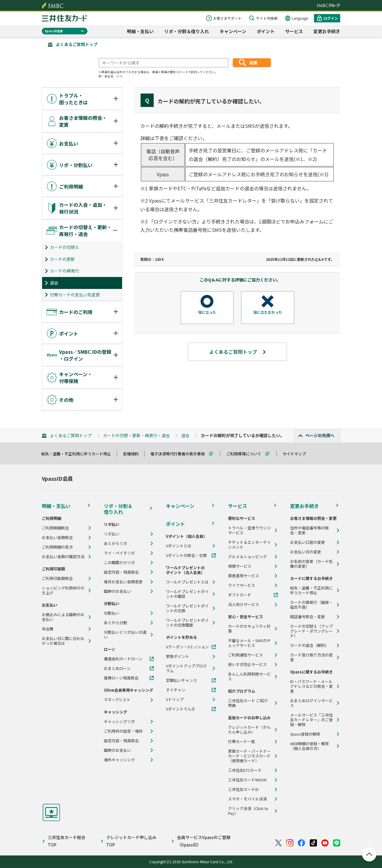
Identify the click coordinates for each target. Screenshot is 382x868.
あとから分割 (115, 623)
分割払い (112, 613)
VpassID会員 (54, 31)
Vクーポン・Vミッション (187, 647)
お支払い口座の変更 (308, 542)
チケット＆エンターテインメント (249, 545)
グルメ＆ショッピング (247, 557)
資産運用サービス (244, 576)
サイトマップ (297, 454)
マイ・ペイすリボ (119, 553)
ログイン (331, 18)
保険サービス (240, 566)
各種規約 (133, 454)
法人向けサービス (244, 604)
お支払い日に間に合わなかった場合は (63, 641)
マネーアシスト (117, 700)
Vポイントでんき (181, 709)
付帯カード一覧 (242, 742)
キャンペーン (233, 31)
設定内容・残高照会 (121, 572)
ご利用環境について (246, 454)
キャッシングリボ (119, 722)
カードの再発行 (64, 271)
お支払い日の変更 (306, 552)
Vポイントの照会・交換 (186, 555)
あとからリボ (115, 544)
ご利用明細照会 (55, 528)
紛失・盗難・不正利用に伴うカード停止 (79, 454)
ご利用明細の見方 (57, 547)
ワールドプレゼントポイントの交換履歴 (187, 623)
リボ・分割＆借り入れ (187, 31)
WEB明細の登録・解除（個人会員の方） (309, 746)
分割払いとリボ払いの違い (125, 635)
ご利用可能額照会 (57, 578)
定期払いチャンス (181, 680)
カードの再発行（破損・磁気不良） (311, 605)
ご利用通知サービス (245, 655)
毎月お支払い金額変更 (123, 582)
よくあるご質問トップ (77, 44)
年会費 (48, 629)
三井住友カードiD (243, 789)
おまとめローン (117, 668)
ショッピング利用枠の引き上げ (63, 590)
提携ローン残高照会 (121, 678)
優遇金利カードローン (123, 659)
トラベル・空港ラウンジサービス (249, 530)
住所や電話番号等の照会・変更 (309, 530)
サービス (294, 31)
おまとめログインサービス (311, 703)
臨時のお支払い (117, 591)
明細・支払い (140, 31)
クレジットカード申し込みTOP (131, 841)
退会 (54, 283)
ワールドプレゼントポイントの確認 (187, 594)
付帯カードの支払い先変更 (75, 295)
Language (300, 18)
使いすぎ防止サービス (247, 665)
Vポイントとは (179, 546)
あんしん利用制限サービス (249, 676)
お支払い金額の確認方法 (63, 557)
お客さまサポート (227, 18)
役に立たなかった (268, 312)
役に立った (207, 312)
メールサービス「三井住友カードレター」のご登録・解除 (311, 720)
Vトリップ (175, 699)
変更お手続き (327, 31)
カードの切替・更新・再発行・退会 (136, 435)
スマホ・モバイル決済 (247, 799)
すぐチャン (176, 690)
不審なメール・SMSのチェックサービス (249, 643)
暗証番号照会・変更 (308, 617)
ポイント (266, 31)
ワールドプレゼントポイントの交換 (187, 608)
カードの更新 (62, 259)
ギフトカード (240, 595)
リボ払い (112, 534)
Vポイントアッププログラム (186, 668)
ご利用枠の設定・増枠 (123, 731)
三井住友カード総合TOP (67, 841)
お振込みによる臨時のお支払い (63, 617)
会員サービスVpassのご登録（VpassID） (204, 841)
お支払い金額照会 (57, 538)
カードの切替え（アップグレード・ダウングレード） (311, 631)
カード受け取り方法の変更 (311, 657)
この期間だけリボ (119, 563)
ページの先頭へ (320, 435)
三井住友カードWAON (247, 780)
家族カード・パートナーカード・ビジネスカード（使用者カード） (249, 756)
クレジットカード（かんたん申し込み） (249, 730)
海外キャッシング (119, 760)
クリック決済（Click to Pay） (248, 811)
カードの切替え (64, 247)
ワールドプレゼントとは (187, 582)
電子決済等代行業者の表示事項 (180, 454)
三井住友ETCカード (245, 770)
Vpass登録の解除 (305, 734)
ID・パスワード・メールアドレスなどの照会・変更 (311, 686)
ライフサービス (242, 585)
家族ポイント (178, 656)
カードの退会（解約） (309, 645)
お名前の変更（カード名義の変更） (311, 564)
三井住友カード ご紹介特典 (248, 703)
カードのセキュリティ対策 (249, 629)
